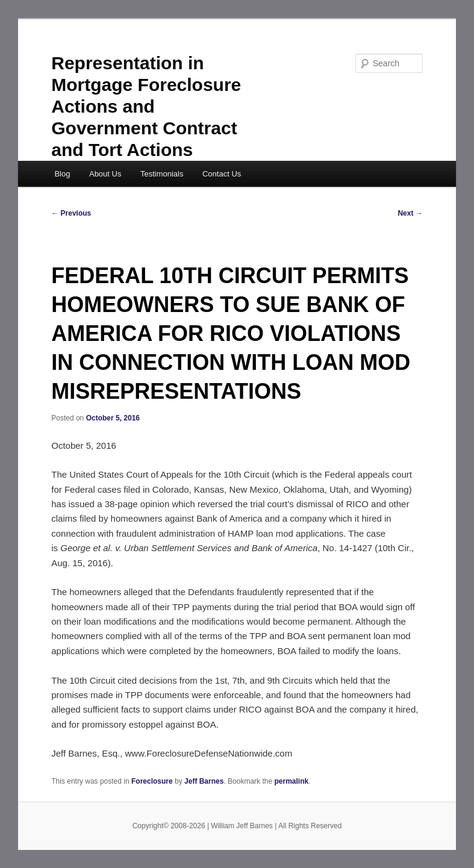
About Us (105, 174)
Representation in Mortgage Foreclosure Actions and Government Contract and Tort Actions (146, 106)
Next (410, 213)
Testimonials (162, 174)
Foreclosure (152, 781)
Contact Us (222, 174)
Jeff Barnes (204, 781)
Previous (71, 213)
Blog (62, 174)
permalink (291, 781)
